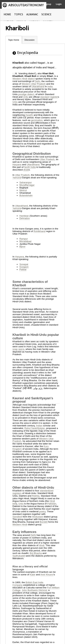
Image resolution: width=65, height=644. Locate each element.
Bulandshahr (26, 195)
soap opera (18, 349)
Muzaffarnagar (27, 185)
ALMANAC (32, 15)
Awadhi (29, 115)
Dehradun (25, 218)
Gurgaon (24, 267)
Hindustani (38, 517)
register (54, 97)
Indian (39, 426)
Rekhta (36, 496)
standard (45, 97)
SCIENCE (46, 15)
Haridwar (24, 216)
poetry (42, 511)
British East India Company (28, 584)
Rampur (24, 239)
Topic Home (14, 40)
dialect (31, 79)
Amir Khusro (47, 575)
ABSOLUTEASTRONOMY (26, 5)
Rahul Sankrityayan (35, 428)
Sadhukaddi (19, 556)
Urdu (26, 97)
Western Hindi (20, 79)
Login (59, 4)
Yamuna (17, 178)
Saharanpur (26, 182)
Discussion (29, 40)
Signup (48, 4)
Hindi (42, 545)
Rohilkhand (40, 231)
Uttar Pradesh (47, 159)
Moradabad (25, 241)
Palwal (23, 270)
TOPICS (19, 15)
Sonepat (24, 264)
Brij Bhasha (36, 553)
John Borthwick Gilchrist (34, 590)
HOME (7, 15)
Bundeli (44, 522)
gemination (37, 120)
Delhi (37, 81)
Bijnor (22, 247)
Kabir (33, 575)
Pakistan (52, 504)
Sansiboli (17, 517)
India (50, 86)
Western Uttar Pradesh (34, 84)
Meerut (23, 190)
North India (30, 167)
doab (26, 170)
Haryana (17, 165)
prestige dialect (26, 94)
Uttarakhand (38, 86)
